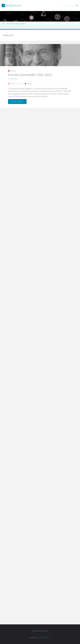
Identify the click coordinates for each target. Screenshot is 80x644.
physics (13, 71)
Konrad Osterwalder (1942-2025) (30, 75)
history (30, 84)
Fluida (39, 637)
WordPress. (47, 637)
